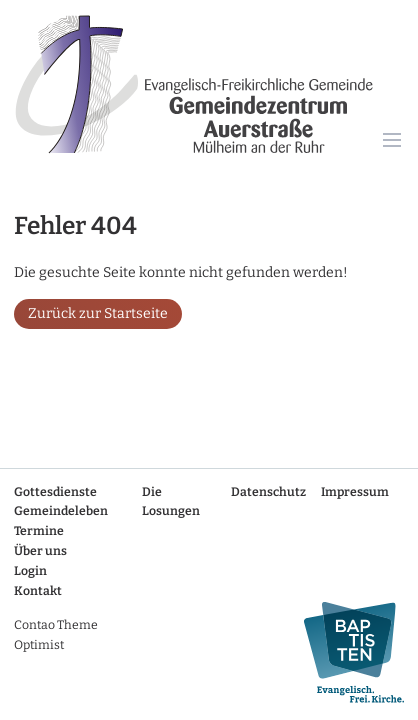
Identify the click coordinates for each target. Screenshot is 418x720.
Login (30, 571)
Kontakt (38, 591)
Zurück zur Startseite (98, 313)
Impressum (355, 492)
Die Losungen (171, 502)
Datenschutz (268, 492)
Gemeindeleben (61, 511)
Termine (39, 531)
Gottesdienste (55, 492)
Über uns (40, 551)
